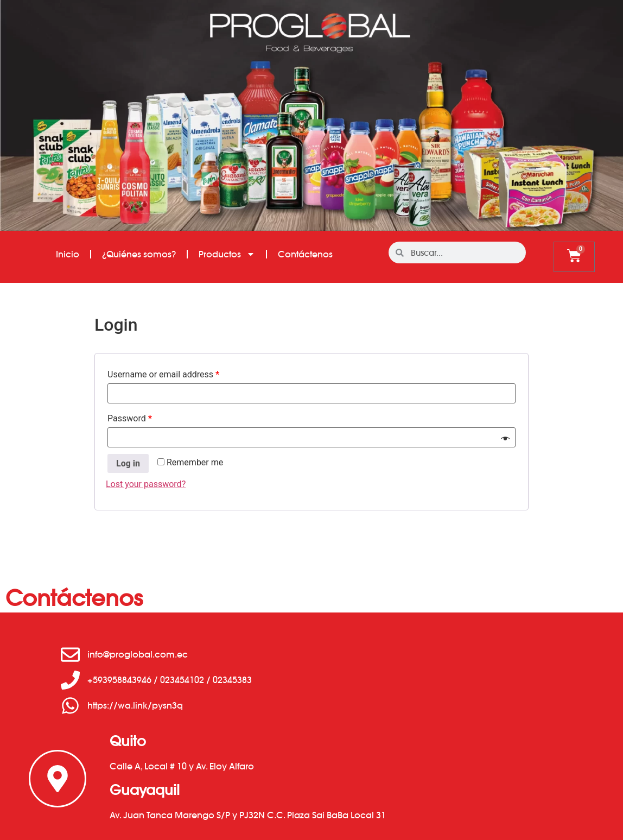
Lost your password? (146, 484)
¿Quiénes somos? (139, 254)
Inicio (68, 254)
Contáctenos (305, 254)
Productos (227, 254)
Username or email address (163, 374)
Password (130, 418)
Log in (128, 463)
